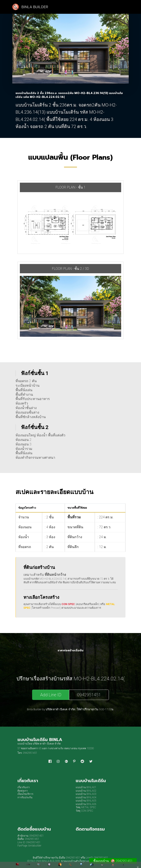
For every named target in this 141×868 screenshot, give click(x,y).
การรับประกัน (25, 797)
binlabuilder (35, 846)
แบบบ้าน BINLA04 (86, 797)
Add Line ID (51, 695)
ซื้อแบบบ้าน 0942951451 (113, 861)
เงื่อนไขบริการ (25, 794)
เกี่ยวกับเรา (24, 787)
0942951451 (89, 695)
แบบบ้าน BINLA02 (86, 791)
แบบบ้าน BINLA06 (86, 804)
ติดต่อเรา (23, 791)
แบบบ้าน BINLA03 (86, 794)
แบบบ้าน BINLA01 (86, 787)
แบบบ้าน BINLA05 (86, 801)
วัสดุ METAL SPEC (86, 807)
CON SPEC (68, 604)
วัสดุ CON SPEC (84, 811)
